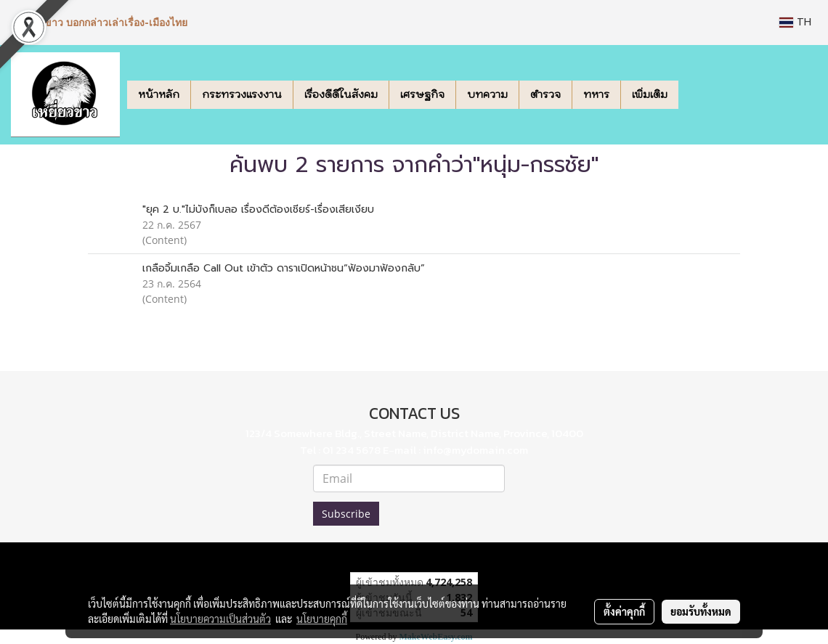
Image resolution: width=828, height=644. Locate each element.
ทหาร (596, 94)
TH (795, 22)
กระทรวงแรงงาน (242, 94)
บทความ (487, 94)
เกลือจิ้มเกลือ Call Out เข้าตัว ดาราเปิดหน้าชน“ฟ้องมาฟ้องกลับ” (284, 268)
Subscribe (346, 514)
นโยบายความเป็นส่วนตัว (220, 619)
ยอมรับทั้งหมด (701, 611)
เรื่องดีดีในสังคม (341, 94)
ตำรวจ (545, 94)
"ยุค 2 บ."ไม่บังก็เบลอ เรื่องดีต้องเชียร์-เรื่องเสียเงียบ (258, 209)
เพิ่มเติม (650, 94)
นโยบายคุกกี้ (322, 619)
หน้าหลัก (159, 94)
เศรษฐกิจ (422, 94)
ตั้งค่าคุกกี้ (624, 611)
